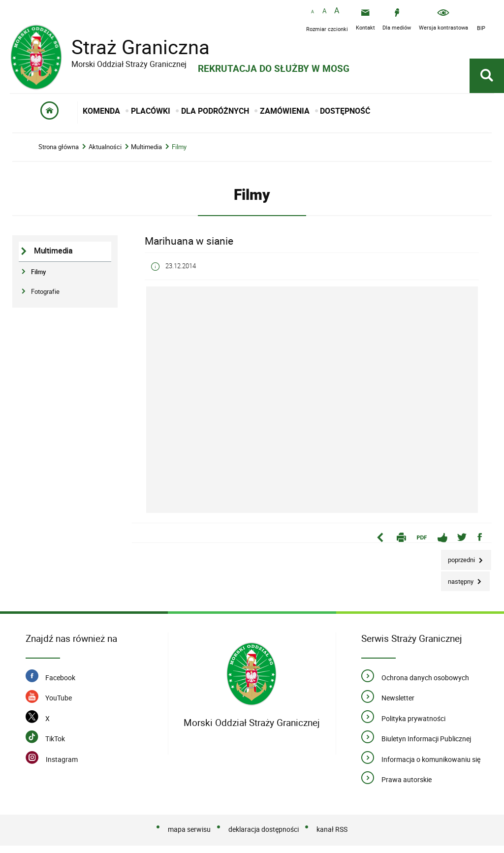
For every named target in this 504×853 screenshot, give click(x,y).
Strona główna (59, 147)
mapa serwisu (189, 830)
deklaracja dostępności (264, 830)
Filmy (179, 147)
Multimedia (146, 147)
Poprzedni (459, 557)
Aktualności (105, 147)
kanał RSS (332, 830)
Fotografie (45, 292)
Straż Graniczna (133, 47)
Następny (458, 579)
